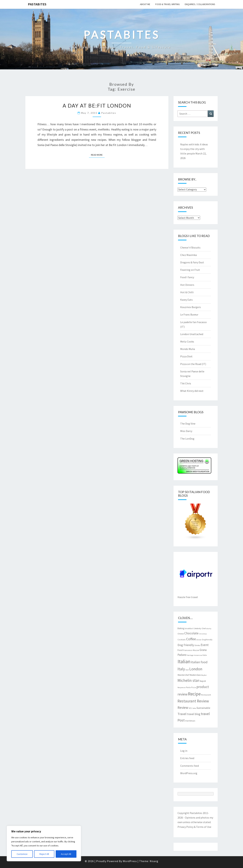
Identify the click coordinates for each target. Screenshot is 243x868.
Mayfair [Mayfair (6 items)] (204, 675)
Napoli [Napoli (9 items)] (203, 681)
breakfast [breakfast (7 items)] (189, 628)
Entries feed (187, 758)
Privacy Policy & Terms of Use (194, 827)
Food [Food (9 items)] (180, 650)
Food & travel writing (167, 4)
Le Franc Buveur (189, 314)
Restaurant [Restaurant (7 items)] (206, 695)
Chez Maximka (188, 255)
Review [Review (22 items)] (183, 708)
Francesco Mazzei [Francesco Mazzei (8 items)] (191, 650)
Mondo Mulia (188, 349)
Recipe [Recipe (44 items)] (194, 694)
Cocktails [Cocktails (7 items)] (182, 640)
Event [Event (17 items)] (205, 645)
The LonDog (187, 439)
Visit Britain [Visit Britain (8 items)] (190, 721)
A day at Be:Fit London (97, 106)
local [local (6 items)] (187, 670)
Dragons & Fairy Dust (192, 262)
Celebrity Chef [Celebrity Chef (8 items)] (199, 628)
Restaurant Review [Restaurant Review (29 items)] (193, 701)
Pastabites (37, 4)
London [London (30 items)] (196, 669)
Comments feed (190, 766)
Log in (184, 751)
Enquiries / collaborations (200, 4)
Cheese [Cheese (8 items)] (181, 634)
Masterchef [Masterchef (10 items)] (183, 675)
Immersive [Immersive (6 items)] (198, 655)
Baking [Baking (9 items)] (181, 628)
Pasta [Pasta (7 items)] (188, 687)
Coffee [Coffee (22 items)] (191, 639)
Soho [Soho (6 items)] (194, 708)
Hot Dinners (187, 285)
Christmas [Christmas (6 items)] (203, 634)
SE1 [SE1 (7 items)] (190, 708)
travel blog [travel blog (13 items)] (194, 714)
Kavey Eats (186, 300)
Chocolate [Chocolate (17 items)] (191, 633)
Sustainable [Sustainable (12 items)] (203, 708)
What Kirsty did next (192, 391)
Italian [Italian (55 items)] (184, 661)
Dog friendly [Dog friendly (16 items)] (186, 645)
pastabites (109, 113)
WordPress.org (189, 773)
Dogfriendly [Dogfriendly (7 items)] (207, 640)
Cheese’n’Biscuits (190, 247)
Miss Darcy (186, 431)
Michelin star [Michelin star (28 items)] (188, 680)
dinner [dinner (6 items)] (199, 640)
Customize (22, 854)
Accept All (66, 854)
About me (145, 4)
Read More (98, 155)
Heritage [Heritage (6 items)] (190, 655)
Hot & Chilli (187, 292)
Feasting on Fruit (190, 270)
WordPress (130, 861)
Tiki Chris (186, 383)
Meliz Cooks (187, 341)
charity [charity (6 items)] (209, 629)
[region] (44, 844)
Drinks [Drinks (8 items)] (197, 645)
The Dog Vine (188, 424)
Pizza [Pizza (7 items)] (194, 687)
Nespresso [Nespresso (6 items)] (181, 687)
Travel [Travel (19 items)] (182, 714)
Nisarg (154, 861)
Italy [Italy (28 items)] (181, 669)
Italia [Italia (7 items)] (205, 655)
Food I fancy (187, 277)
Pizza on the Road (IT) (193, 364)
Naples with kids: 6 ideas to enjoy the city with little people (194, 149)
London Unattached (192, 334)
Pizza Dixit (186, 356)
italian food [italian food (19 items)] (199, 662)
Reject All (44, 854)
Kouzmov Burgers (191, 307)
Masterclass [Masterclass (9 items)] (195, 675)
